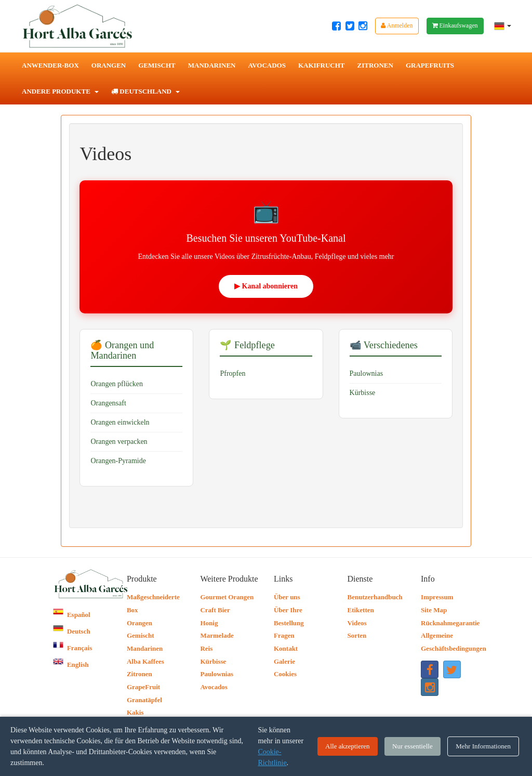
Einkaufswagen (455, 25)
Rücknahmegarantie (450, 623)
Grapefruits (430, 65)
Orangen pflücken (117, 384)
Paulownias (367, 373)
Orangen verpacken (119, 442)
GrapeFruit (143, 687)
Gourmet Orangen (227, 597)
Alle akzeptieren (348, 746)
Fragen (284, 635)
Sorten (357, 635)
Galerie (284, 661)
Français (72, 648)
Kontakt (286, 648)
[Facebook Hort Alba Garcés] (336, 26)
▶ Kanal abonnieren (266, 286)
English (71, 665)
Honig (209, 623)
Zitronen (375, 65)
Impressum (437, 597)
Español (71, 615)
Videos (357, 623)
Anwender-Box (50, 65)
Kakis (135, 712)
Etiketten (360, 610)
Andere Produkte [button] (60, 91)
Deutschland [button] (145, 91)
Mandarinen (212, 65)
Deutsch (71, 631)
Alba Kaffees (145, 661)
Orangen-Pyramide (118, 461)
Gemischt (157, 65)
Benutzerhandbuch (375, 597)
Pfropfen (232, 373)
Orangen (109, 65)
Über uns (287, 597)
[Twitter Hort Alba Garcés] (350, 26)
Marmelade (217, 635)
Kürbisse (363, 393)
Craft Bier (215, 610)
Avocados (267, 65)
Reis (206, 648)
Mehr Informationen (483, 746)
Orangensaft (108, 403)
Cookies (285, 674)
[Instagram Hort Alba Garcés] (363, 26)
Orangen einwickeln (120, 422)
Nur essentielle (413, 746)
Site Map (434, 610)
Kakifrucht (322, 65)
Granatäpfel (144, 700)
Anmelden (397, 25)
